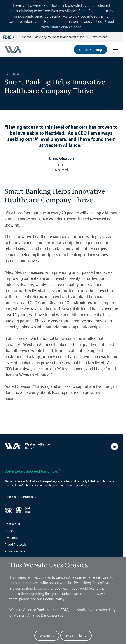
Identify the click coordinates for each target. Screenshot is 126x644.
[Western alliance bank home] (13, 49)
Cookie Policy (54, 604)
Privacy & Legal (15, 551)
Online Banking (91, 50)
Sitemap (10, 558)
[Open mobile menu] (115, 49)
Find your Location (19, 497)
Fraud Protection (16, 544)
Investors (11, 537)
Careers (10, 531)
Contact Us (12, 524)
